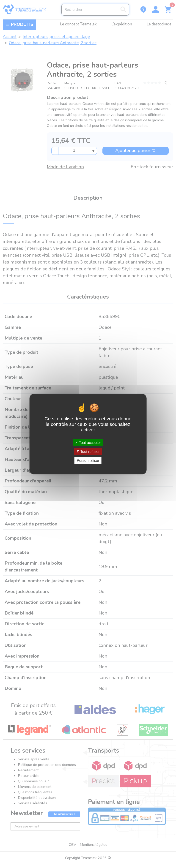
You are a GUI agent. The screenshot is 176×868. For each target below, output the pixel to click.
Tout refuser (88, 452)
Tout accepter (88, 443)
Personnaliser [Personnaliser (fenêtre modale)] (88, 461)
